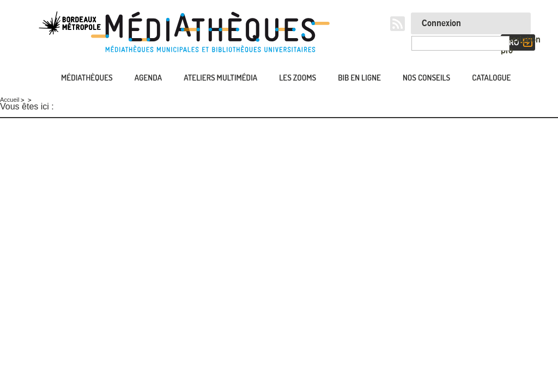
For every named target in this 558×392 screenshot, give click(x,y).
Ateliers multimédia (220, 78)
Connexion (441, 23)
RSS (398, 24)
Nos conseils (426, 78)
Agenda (148, 78)
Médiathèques (87, 78)
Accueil (37, 79)
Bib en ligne (359, 78)
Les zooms (298, 78)
